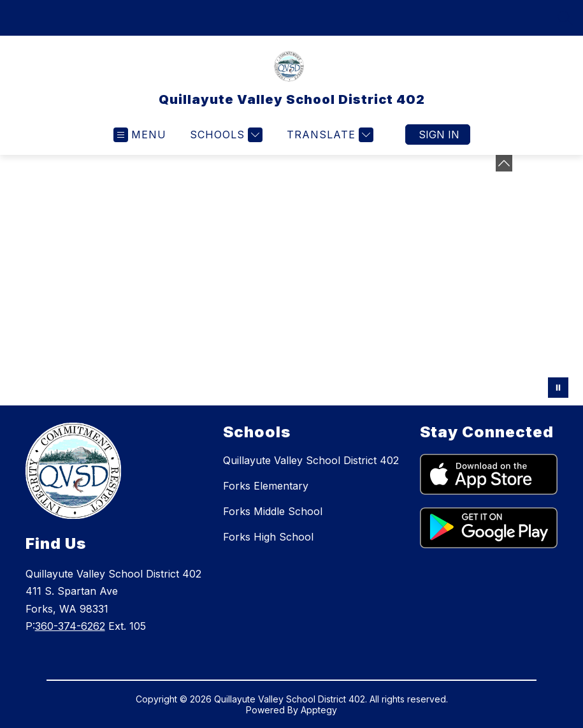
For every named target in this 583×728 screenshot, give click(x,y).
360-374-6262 (70, 626)
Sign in (439, 135)
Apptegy (319, 710)
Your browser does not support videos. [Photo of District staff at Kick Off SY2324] (291, 280)
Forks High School (268, 537)
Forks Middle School (273, 511)
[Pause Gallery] (558, 388)
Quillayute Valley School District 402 (311, 460)
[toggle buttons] (504, 163)
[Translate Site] (328, 135)
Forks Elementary (266, 486)
